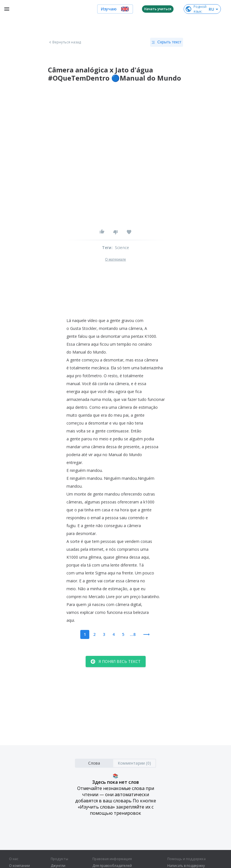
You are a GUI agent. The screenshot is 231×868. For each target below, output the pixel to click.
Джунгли (58, 866)
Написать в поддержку (186, 866)
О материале (115, 259)
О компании (19, 866)
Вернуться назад (65, 42)
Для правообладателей (112, 866)
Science (122, 247)
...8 (133, 634)
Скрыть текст (167, 42)
